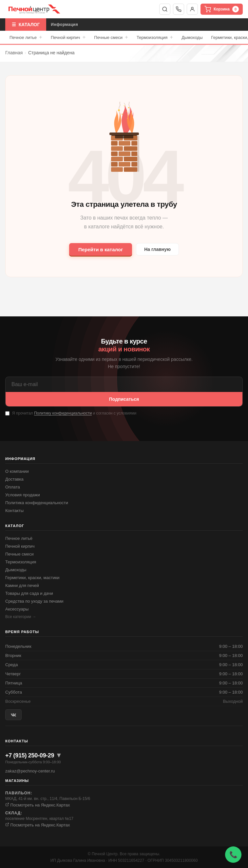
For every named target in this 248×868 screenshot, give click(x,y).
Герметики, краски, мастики (32, 578)
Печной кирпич (68, 37)
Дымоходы (192, 37)
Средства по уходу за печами (34, 601)
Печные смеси (111, 37)
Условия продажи (23, 495)
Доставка (14, 479)
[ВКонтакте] (13, 715)
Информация (64, 25)
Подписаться (124, 399)
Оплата (13, 487)
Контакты (14, 511)
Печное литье (26, 37)
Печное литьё (19, 538)
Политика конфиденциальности (37, 503)
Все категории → (21, 617)
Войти (192, 9)
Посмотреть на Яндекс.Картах (38, 805)
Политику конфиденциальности (63, 413)
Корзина (222, 9)
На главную (157, 249)
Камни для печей (22, 585)
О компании (17, 471)
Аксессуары (17, 609)
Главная (14, 53)
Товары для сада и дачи (29, 593)
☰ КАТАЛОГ (26, 25)
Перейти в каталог (101, 249)
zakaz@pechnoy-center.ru (30, 771)
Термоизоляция (155, 37)
